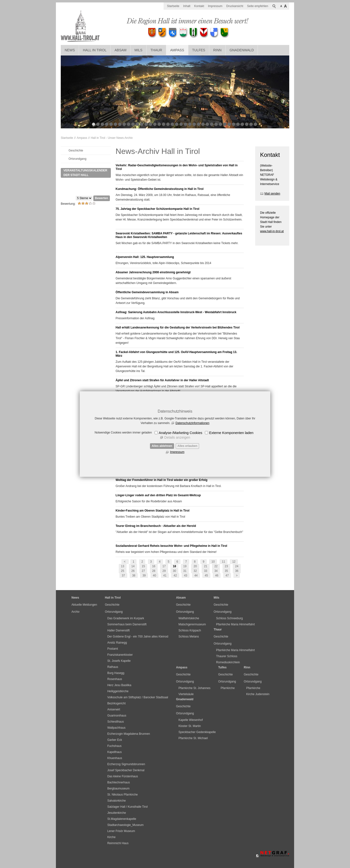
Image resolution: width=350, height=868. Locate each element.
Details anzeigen (177, 437)
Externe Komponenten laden (231, 433)
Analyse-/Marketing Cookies (180, 433)
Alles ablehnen (162, 446)
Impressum (177, 452)
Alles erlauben (187, 446)
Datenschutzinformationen (192, 423)
